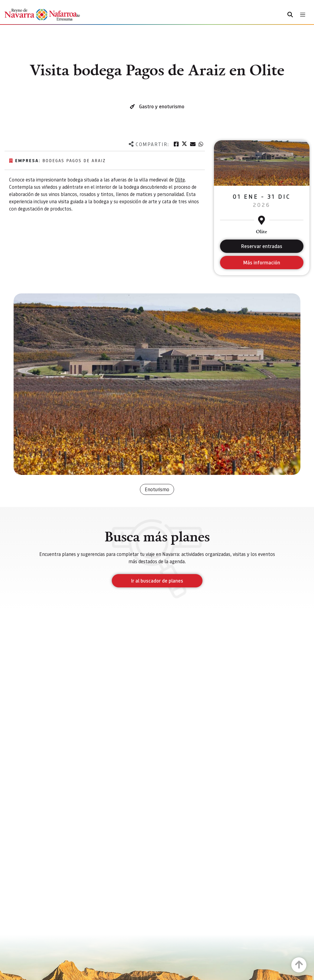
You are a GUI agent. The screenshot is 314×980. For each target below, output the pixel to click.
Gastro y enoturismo (162, 106)
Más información (262, 262)
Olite (180, 180)
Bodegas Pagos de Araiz (74, 160)
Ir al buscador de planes (157, 581)
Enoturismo (157, 489)
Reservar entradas (262, 246)
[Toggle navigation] (303, 15)
